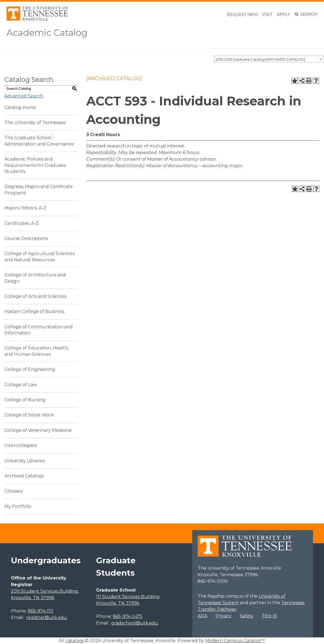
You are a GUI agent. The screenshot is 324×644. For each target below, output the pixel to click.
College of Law (21, 385)
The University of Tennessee (35, 123)
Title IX (269, 616)
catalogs (75, 641)
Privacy (224, 616)
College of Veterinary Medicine (38, 430)
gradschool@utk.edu (135, 623)
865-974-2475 (128, 616)
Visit (267, 15)
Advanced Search (24, 96)
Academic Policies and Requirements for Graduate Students (35, 165)
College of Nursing (25, 400)
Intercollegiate (21, 445)
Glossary (14, 491)
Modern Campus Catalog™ (235, 641)
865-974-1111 (41, 611)
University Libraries (25, 461)
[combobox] (269, 59)
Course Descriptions (26, 238)
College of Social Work (29, 415)
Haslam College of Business (34, 311)
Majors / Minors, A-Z (25, 208)
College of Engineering (30, 369)
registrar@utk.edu (47, 618)
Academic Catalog (47, 33)
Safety (247, 616)
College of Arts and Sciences (35, 296)
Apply (283, 15)
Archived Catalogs (24, 476)
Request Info (242, 15)
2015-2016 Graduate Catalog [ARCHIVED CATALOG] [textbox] (260, 59)
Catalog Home (20, 107)
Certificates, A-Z (22, 223)
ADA (202, 616)
